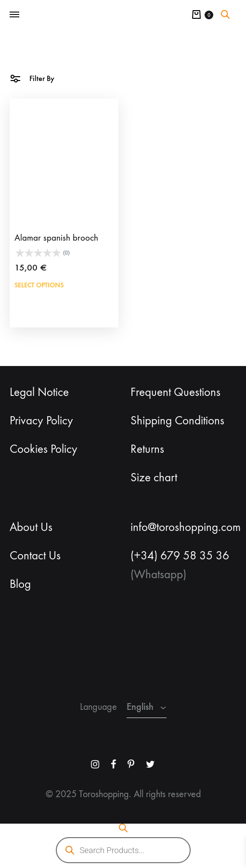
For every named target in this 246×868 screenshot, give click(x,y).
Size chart (154, 477)
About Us (31, 527)
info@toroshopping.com (186, 527)
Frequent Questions (175, 392)
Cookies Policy (44, 449)
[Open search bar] (225, 14)
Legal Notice (39, 392)
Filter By (32, 78)
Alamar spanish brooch (56, 238)
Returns (147, 449)
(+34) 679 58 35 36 (180, 556)
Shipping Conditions (177, 420)
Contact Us (35, 556)
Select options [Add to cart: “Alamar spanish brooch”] (39, 285)
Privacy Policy (41, 420)
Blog (20, 584)
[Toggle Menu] (14, 15)
